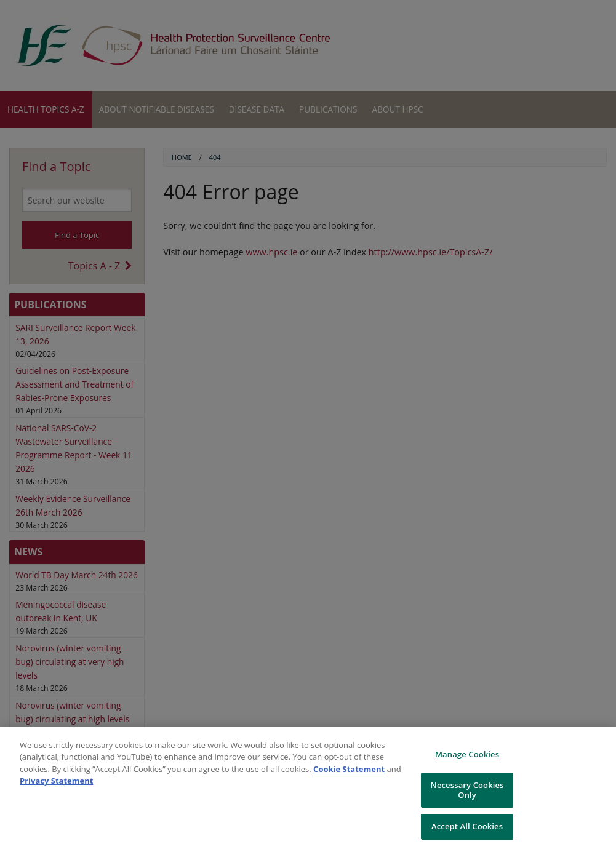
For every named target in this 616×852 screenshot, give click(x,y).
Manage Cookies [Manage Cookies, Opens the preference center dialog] (467, 754)
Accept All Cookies (467, 826)
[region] (308, 790)
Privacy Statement (56, 781)
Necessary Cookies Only (467, 790)
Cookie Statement (349, 769)
